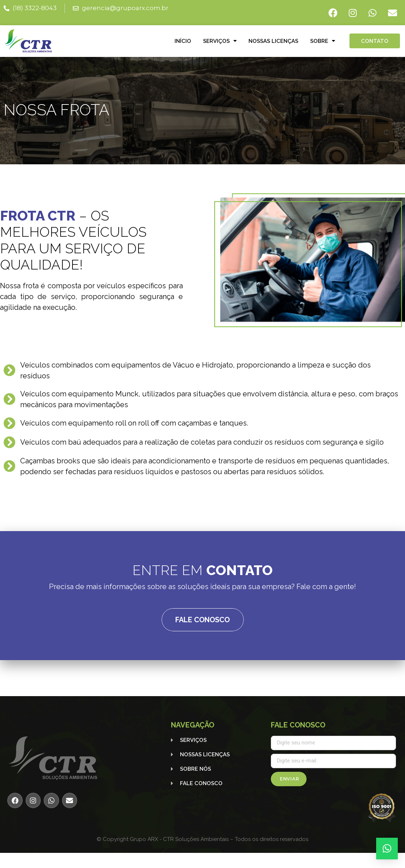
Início (183, 41)
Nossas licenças (273, 41)
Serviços (220, 41)
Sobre (323, 41)
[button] (387, 849)
